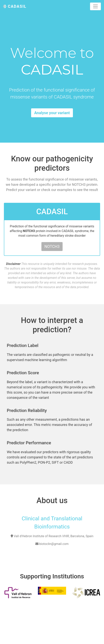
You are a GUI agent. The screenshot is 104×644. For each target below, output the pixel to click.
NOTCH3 (52, 247)
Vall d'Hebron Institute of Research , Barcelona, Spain (54, 536)
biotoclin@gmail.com (52, 544)
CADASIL (17, 6)
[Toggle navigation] (95, 6)
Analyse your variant (52, 113)
